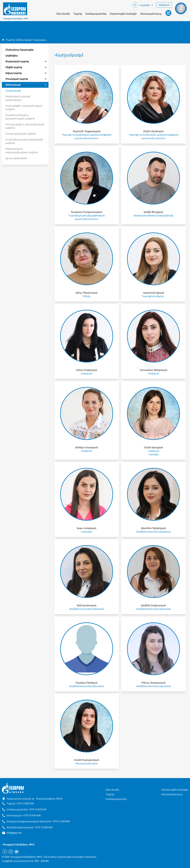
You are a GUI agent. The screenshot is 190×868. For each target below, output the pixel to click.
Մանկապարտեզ (96, 14)
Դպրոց (78, 14)
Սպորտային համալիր (123, 14)
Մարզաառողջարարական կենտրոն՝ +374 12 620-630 (38, 821)
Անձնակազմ (24, 40)
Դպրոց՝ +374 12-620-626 (20, 804)
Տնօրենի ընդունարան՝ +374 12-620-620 (30, 827)
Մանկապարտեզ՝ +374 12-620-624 (26, 809)
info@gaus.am (14, 833)
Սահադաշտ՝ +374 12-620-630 (24, 815)
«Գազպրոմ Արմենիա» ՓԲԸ (16, 19)
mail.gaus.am (164, 5)
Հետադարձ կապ (151, 14)
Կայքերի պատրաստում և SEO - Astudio (25, 861)
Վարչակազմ (41, 40)
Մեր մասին (63, 14)
